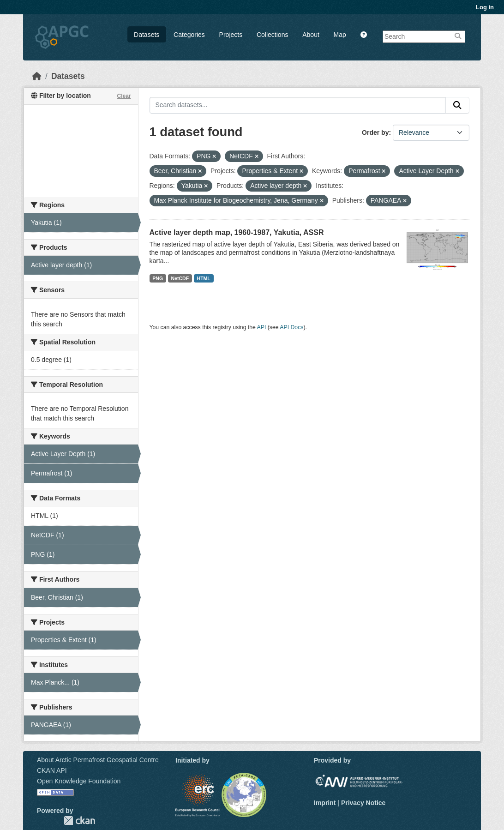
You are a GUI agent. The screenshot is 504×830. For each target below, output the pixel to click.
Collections (272, 35)
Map (340, 35)
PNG (158, 278)
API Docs (291, 327)
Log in (485, 7)
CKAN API (52, 770)
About (311, 35)
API (262, 327)
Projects (231, 35)
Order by (375, 132)
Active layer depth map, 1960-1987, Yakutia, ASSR (237, 232)
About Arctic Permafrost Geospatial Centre (98, 760)
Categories (189, 35)
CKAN (79, 821)
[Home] (37, 76)
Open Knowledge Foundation (79, 781)
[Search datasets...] (298, 105)
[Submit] (457, 105)
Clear (124, 96)
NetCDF (180, 278)
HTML (204, 278)
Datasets (147, 35)
